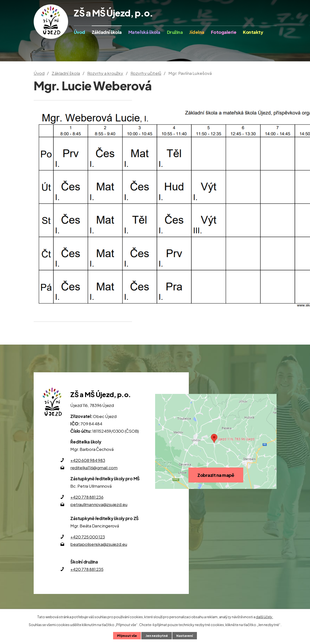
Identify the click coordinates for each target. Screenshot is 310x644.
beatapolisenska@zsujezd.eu (99, 544)
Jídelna (197, 32)
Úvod (79, 32)
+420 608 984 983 (88, 460)
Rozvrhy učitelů (146, 73)
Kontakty (253, 32)
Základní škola (107, 32)
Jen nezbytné (157, 636)
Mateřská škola (144, 32)
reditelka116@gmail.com (94, 468)
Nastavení (185, 636)
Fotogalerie (224, 32)
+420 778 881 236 (87, 497)
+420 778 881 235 (87, 569)
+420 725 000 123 (88, 537)
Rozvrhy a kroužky (105, 73)
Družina (175, 32)
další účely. (265, 617)
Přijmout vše (127, 636)
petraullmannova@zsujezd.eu (99, 504)
